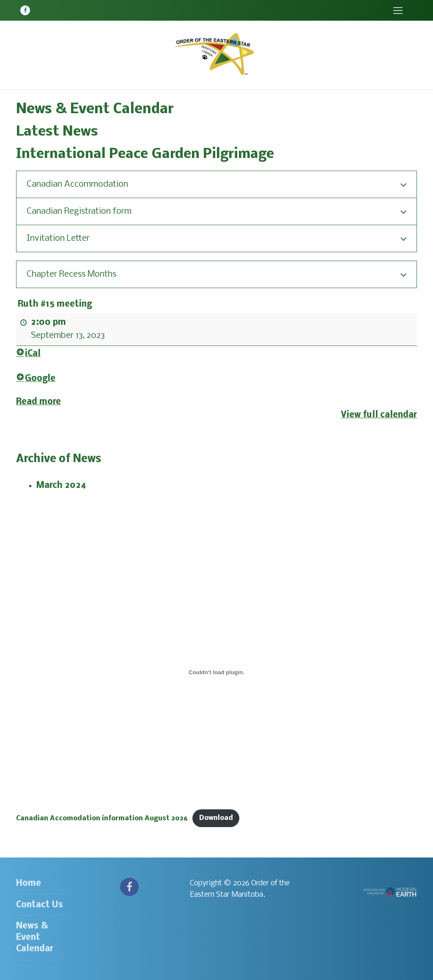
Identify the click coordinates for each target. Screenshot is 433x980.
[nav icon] (398, 10)
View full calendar (379, 415)
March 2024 (61, 486)
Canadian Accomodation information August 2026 (102, 818)
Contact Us (40, 905)
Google (36, 379)
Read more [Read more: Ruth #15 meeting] (38, 402)
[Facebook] (25, 10)
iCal (28, 354)
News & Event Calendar (35, 938)
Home (29, 883)
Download (216, 818)
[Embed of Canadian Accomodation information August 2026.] (216, 672)
